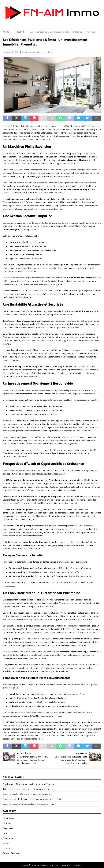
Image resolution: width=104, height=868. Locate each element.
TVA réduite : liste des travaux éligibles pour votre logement (29, 789)
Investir (43, 52)
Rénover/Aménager (12, 853)
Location (7, 848)
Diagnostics (8, 828)
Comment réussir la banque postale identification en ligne (28, 804)
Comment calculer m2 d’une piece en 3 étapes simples (27, 794)
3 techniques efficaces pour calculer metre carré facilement (29, 784)
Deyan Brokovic (29, 52)
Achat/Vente (9, 818)
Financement (9, 838)
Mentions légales (77, 865)
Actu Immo (8, 823)
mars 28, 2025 (12, 52)
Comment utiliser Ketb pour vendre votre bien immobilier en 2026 (32, 799)
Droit (5, 833)
